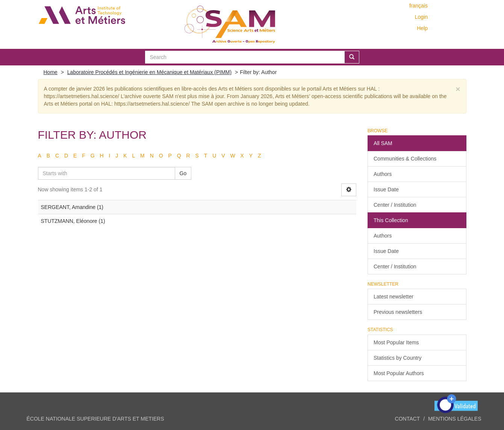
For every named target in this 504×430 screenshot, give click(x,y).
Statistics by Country (398, 358)
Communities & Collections (405, 159)
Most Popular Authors (399, 373)
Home (51, 72)
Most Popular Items (396, 342)
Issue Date (386, 189)
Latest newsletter (394, 297)
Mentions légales (455, 419)
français (418, 6)
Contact (408, 419)
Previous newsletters (398, 312)
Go (183, 173)
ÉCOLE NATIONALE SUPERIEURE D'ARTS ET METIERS (95, 419)
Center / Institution (395, 205)
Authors (383, 174)
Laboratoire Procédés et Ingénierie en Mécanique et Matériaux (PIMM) (149, 72)
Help (422, 28)
